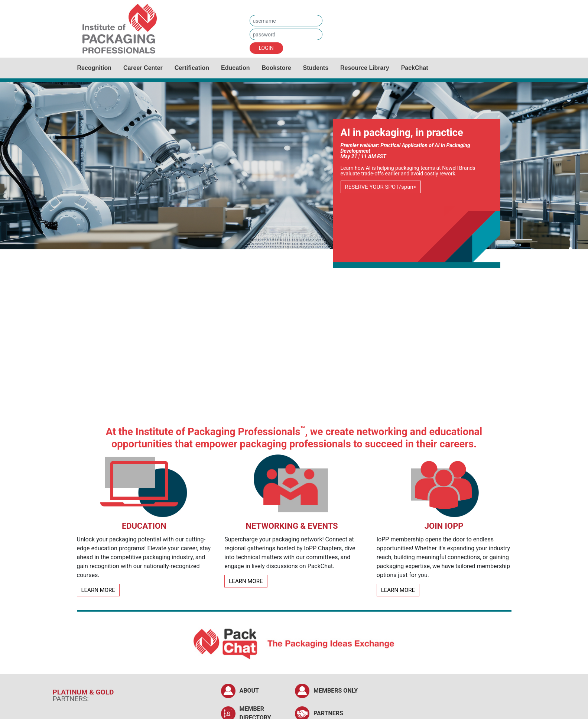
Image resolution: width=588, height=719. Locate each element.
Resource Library (365, 68)
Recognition (94, 68)
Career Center (143, 68)
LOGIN (266, 48)
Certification (192, 68)
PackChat (415, 68)
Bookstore (276, 68)
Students (316, 68)
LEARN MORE (98, 590)
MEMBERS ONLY (336, 691)
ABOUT (249, 691)
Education (235, 68)
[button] (570, 240)
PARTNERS (328, 713)
